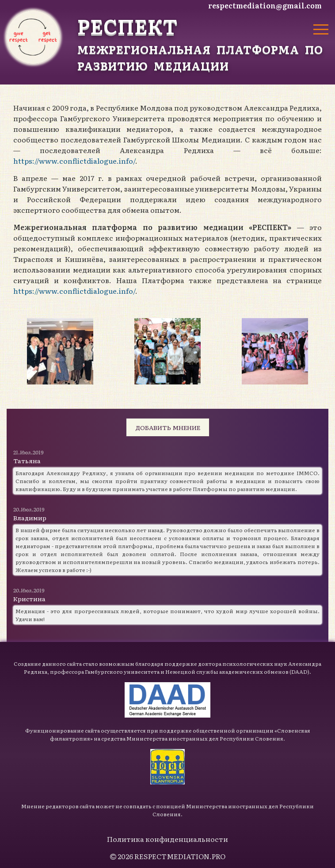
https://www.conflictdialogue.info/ (74, 161)
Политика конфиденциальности (167, 839)
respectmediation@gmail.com (265, 5)
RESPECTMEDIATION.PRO (180, 856)
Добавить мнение (168, 427)
